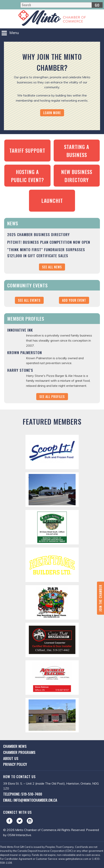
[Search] (61, 5)
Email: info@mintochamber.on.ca (30, 800)
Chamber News (15, 746)
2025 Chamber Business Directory (38, 234)
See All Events (29, 300)
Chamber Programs (19, 752)
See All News (52, 267)
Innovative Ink (20, 330)
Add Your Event (74, 300)
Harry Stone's (20, 370)
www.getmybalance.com (73, 859)
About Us (11, 758)
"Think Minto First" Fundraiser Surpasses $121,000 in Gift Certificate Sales (46, 253)
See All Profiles (52, 397)
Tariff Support (27, 150)
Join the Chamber (100, 598)
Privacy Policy (15, 764)
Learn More (52, 113)
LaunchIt (52, 200)
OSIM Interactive (19, 835)
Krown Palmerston (25, 352)
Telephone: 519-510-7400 (23, 794)
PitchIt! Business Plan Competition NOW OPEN (49, 242)
